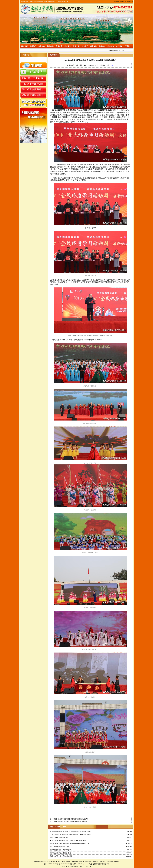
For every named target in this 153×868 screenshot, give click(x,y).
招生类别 (68, 46)
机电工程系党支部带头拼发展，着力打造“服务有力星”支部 (68, 841)
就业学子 (85, 46)
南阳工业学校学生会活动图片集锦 (61, 853)
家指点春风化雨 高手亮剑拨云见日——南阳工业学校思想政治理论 (70, 831)
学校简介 (33, 46)
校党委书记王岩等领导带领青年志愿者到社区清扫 (73, 819)
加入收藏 (116, 2)
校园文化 (76, 46)
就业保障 (93, 46)
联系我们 (128, 46)
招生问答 (50, 46)
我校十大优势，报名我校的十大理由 (61, 856)
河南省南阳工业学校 (40, 862)
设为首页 (123, 2)
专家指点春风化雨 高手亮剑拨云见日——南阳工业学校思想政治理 (70, 834)
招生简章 (111, 46)
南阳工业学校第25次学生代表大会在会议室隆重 (73, 821)
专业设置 (59, 46)
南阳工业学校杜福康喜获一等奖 (60, 847)
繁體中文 (130, 2)
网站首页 (24, 46)
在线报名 (119, 46)
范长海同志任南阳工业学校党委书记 (61, 850)
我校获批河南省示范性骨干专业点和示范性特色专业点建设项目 (70, 844)
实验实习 (102, 46)
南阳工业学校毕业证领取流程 (59, 837)
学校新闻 (42, 46)
